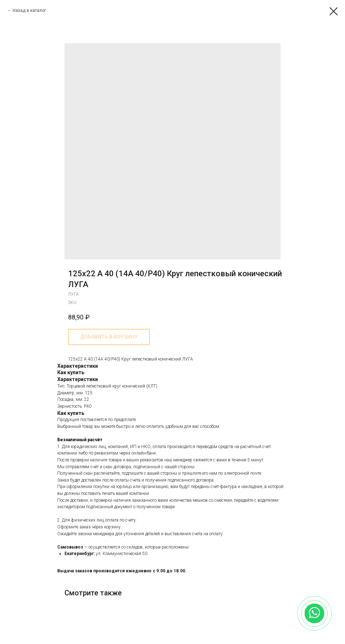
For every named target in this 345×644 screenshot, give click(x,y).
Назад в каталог (29, 10)
